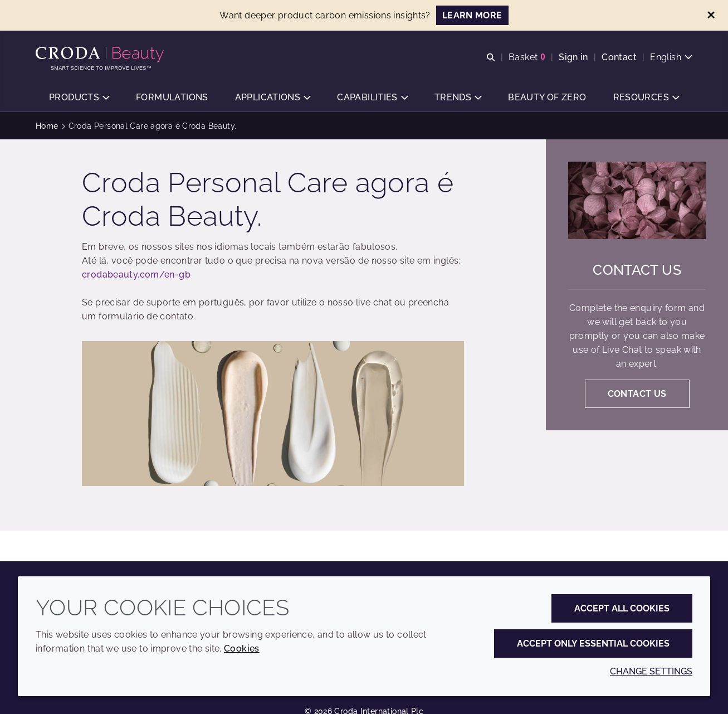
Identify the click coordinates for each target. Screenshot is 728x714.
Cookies (242, 649)
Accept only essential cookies (593, 643)
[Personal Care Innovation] (101, 55)
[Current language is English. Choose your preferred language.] (671, 57)
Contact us (637, 270)
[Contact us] (637, 200)
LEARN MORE (472, 15)
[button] (79, 98)
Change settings (651, 671)
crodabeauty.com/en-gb (136, 275)
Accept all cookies (622, 608)
